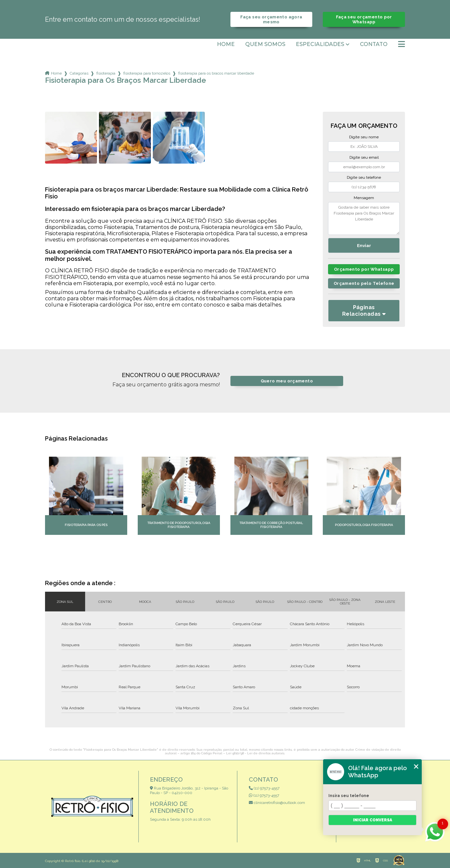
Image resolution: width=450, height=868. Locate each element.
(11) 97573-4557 (264, 788)
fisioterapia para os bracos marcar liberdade (216, 73)
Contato (374, 44)
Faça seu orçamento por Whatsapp (364, 19)
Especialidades (320, 44)
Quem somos (265, 44)
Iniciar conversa (373, 820)
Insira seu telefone (349, 796)
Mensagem (364, 198)
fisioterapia (106, 73)
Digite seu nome (364, 137)
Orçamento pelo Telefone (364, 283)
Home (226, 44)
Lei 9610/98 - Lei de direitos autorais (255, 753)
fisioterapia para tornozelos (147, 73)
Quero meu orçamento (287, 381)
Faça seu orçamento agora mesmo (271, 19)
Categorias (79, 73)
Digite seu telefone (364, 177)
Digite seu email (364, 157)
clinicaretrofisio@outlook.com (277, 803)
